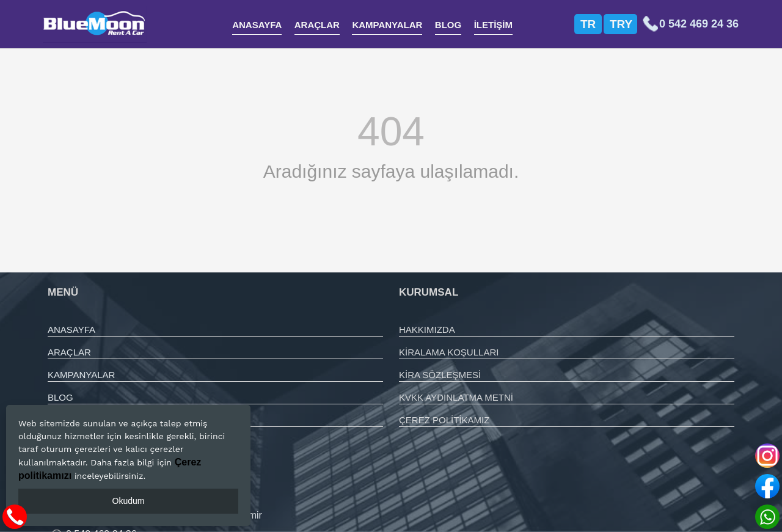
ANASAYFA (257, 25)
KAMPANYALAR (387, 25)
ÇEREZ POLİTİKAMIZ (444, 420)
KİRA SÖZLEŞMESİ (440, 375)
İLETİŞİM (493, 25)
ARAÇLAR (317, 25)
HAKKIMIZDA (427, 330)
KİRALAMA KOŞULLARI (449, 352)
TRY (621, 24)
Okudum (129, 501)
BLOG (448, 25)
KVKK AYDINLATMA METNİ (456, 397)
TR (588, 24)
